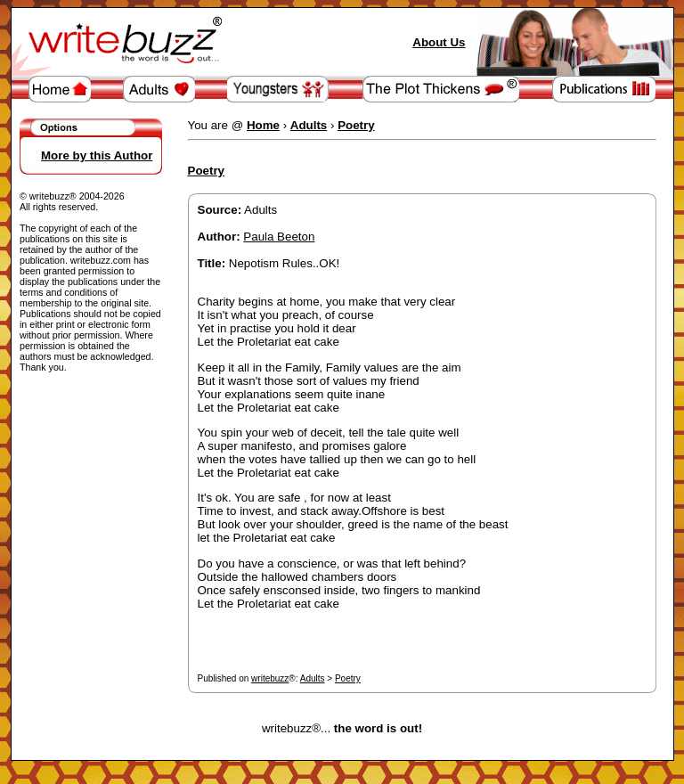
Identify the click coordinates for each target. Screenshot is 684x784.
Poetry (348, 678)
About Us (439, 42)
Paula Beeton (279, 237)
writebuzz (270, 678)
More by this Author (97, 155)
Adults (313, 678)
